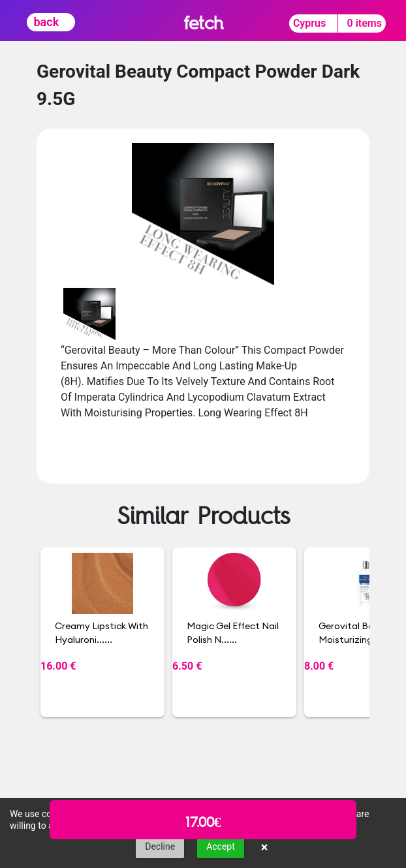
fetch (203, 23)
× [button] (265, 847)
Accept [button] (221, 846)
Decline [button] (160, 846)
